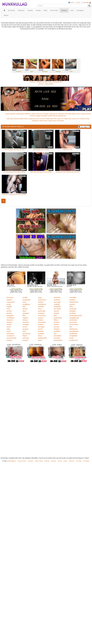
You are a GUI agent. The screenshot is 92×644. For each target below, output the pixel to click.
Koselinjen (46, 114)
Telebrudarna (20, 114)
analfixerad (73, 334)
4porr (24, 311)
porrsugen (57, 302)
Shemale (86, 2)
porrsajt (56, 327)
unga (40, 298)
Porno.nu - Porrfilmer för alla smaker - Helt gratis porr (46, 82)
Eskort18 (55, 116)
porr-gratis (57, 309)
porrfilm (9, 311)
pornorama (73, 322)
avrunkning (26, 334)
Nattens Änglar (39, 461)
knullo (9, 331)
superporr (41, 313)
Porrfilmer (82, 119)
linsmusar (10, 298)
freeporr (41, 320)
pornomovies (74, 325)
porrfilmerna (74, 340)
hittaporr (41, 325)
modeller (57, 304)
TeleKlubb (47, 461)
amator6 (72, 300)
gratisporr (26, 313)
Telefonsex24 (53, 114)
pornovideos (58, 340)
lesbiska (41, 331)
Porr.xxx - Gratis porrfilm (46, 84)
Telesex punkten (22, 461)
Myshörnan (72, 461)
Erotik (55, 119)
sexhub (56, 325)
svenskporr (11, 334)
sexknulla (57, 298)
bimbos (9, 325)
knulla (9, 304)
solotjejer (73, 311)
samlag (9, 340)
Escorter (42, 119)
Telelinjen (13, 114)
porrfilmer (73, 313)
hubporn (57, 329)
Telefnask (54, 461)
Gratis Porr (60, 119)
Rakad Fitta (68, 119)
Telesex (34, 114)
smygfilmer (26, 304)
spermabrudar (12, 338)
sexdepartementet (76, 316)
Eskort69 (16, 119)
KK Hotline (79, 461)
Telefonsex (28, 114)
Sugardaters (35, 121)
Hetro (72, 2)
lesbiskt (56, 313)
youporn (25, 340)
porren (25, 327)
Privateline (31, 461)
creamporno (11, 302)
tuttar (71, 307)
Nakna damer (44, 121)
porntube (57, 338)
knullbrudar (27, 300)
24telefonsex (74, 302)
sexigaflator (73, 336)
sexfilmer (57, 300)
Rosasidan (44, 116)
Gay (79, 2)
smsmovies (42, 316)
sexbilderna (42, 304)
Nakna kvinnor (24, 119)
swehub (72, 304)
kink (71, 327)
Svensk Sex (75, 119)
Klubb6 (50, 116)
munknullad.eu (11, 461)
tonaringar (73, 309)
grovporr (26, 329)
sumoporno (11, 336)
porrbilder (57, 331)
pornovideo (73, 320)
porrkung (26, 322)
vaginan (25, 318)
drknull (25, 309)
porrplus (57, 322)
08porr (56, 320)
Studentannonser (34, 119)
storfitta (41, 302)
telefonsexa (73, 329)
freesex (25, 320)
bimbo (9, 327)
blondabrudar (74, 331)
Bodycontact (62, 116)
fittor (24, 307)
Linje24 (7, 114)
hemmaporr (42, 322)
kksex (40, 336)
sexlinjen (41, 307)
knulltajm (41, 334)
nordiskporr (11, 318)
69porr (25, 336)
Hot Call (60, 461)
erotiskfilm (73, 298)
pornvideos (58, 336)
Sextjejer (38, 116)
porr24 (40, 329)
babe (8, 329)
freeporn (10, 322)
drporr (40, 340)
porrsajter (41, 327)
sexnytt (56, 311)
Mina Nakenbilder (71, 114)
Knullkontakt (49, 119)
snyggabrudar (74, 318)
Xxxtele (65, 461)
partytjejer (10, 316)
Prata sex (39, 114)
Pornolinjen (86, 461)
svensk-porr (42, 300)
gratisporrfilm (43, 338)
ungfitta (9, 307)
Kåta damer (61, 121)
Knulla (87, 119)
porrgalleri (57, 307)
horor (24, 302)
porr (55, 334)
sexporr (41, 318)
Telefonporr (61, 114)
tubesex (9, 300)
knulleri (25, 298)
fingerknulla (58, 318)
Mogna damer (52, 121)
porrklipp (26, 325)
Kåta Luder (10, 119)
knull (8, 309)
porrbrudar (42, 311)
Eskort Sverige (81, 114)
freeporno (10, 320)
